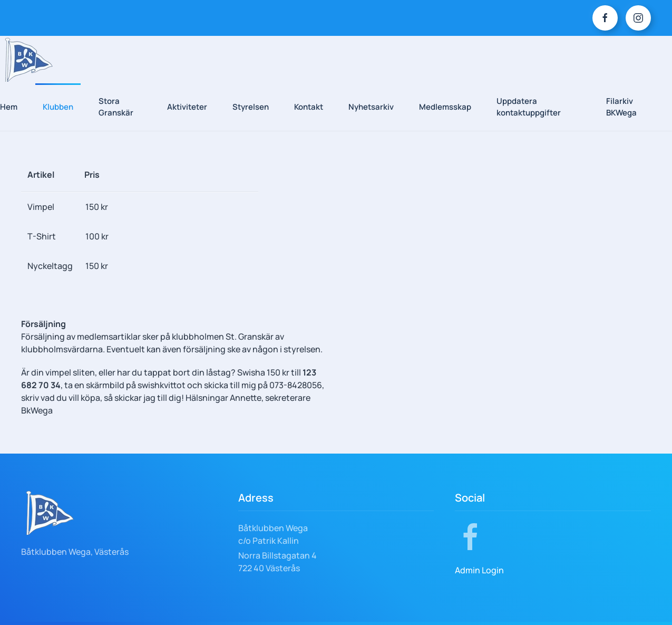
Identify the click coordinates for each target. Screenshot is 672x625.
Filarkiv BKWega (621, 107)
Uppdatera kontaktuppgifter (529, 107)
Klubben (58, 107)
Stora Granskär (116, 107)
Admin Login (479, 570)
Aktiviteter (187, 107)
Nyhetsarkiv (371, 107)
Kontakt (309, 107)
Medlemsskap (445, 107)
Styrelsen (251, 107)
